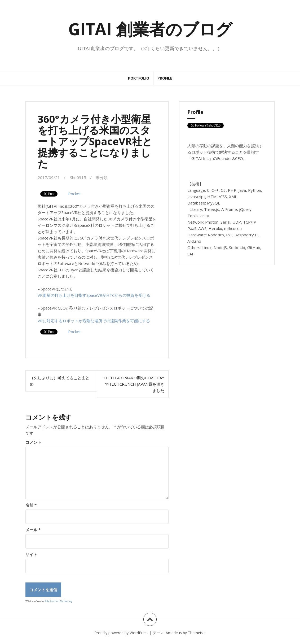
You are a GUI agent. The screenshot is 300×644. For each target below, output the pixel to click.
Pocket (74, 194)
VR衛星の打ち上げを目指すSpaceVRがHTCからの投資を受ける (94, 295)
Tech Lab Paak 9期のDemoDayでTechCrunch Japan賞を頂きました (134, 384)
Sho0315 (78, 177)
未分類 (102, 177)
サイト (31, 554)
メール (33, 530)
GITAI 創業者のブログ (150, 29)
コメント (33, 442)
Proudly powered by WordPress (121, 633)
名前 (31, 505)
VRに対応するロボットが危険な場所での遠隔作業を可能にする (94, 321)
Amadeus (174, 633)
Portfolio (139, 78)
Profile (165, 78)
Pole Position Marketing (58, 601)
